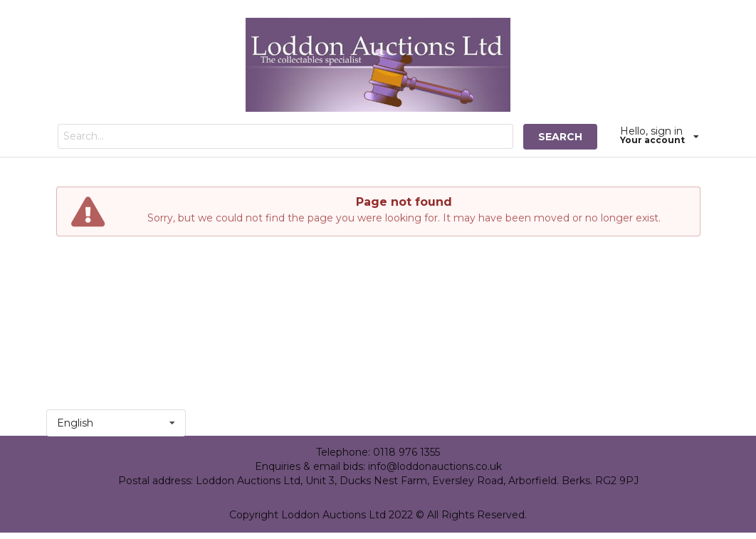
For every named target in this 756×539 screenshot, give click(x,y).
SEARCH (560, 137)
